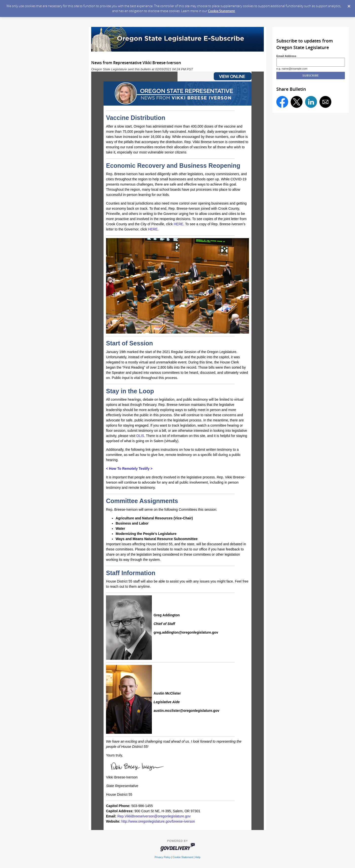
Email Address (286, 56)
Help (198, 857)
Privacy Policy (163, 857)
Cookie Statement (222, 11)
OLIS (140, 436)
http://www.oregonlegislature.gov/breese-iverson (158, 821)
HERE (179, 224)
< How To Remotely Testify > (129, 469)
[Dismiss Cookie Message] (349, 5)
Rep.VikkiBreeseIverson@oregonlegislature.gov (154, 816)
